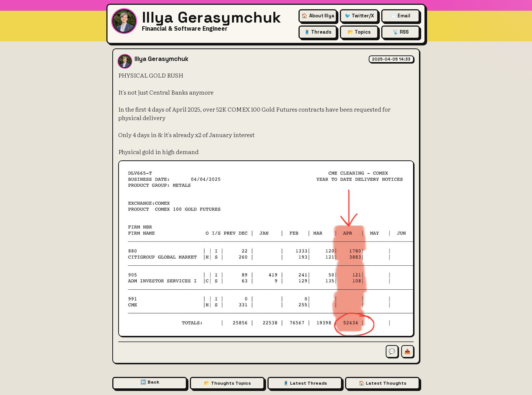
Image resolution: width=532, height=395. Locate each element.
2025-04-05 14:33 (391, 59)
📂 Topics (359, 32)
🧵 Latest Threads (305, 383)
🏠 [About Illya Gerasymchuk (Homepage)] (318, 16)
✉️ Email (400, 16)
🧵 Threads (318, 32)
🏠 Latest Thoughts (383, 383)
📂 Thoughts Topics (227, 383)
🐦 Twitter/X (359, 16)
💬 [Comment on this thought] (392, 351)
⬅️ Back (150, 382)
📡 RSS (401, 32)
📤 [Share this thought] (407, 351)
